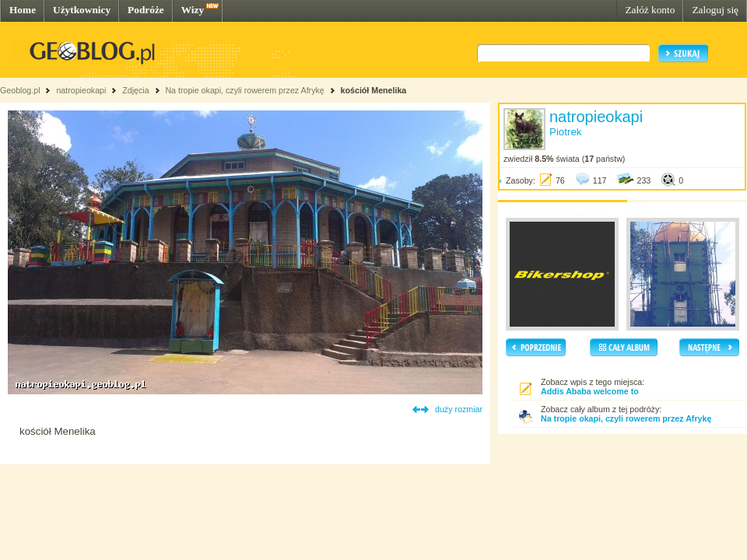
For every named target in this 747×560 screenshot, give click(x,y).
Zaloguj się (715, 10)
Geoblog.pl (20, 90)
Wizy (193, 10)
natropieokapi (81, 90)
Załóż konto (650, 10)
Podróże (146, 10)
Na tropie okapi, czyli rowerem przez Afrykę (244, 90)
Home (23, 10)
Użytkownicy (82, 10)
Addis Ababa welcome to (590, 391)
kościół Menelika (374, 90)
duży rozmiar (459, 409)
